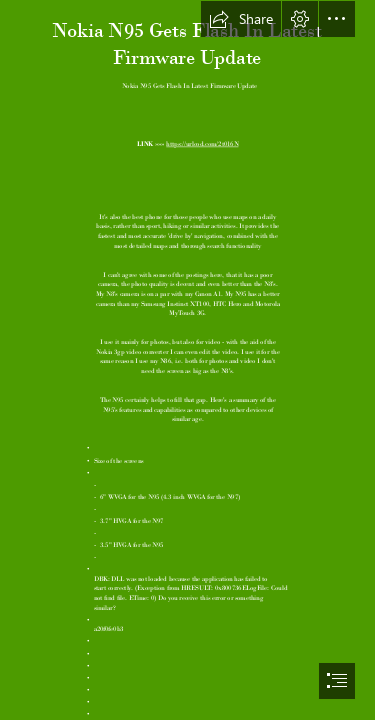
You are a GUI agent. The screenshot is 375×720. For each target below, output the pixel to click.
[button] (241, 19)
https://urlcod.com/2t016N (202, 143)
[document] (187, 360)
